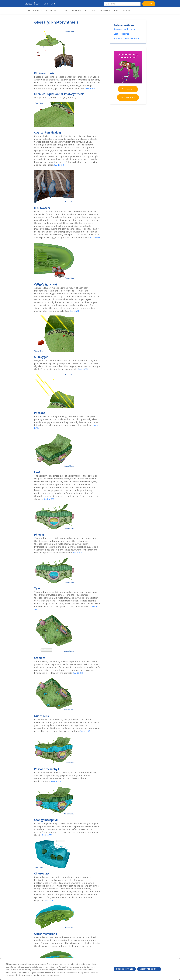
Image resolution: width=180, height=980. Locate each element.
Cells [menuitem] (28, 11)
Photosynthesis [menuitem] (104, 11)
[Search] (122, 4)
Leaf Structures (122, 35)
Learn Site (49, 4)
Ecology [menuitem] (127, 11)
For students (128, 92)
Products (149, 4)
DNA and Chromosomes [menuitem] (73, 11)
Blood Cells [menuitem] (90, 11)
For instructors (128, 100)
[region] (90, 969)
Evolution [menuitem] (117, 11)
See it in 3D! (90, 88)
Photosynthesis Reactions (127, 40)
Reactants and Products (126, 30)
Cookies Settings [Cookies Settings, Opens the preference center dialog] (125, 969)
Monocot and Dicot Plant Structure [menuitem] (47, 11)
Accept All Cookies (149, 969)
